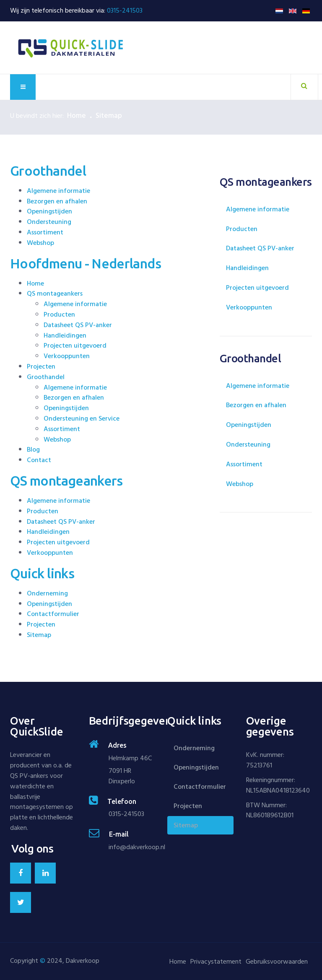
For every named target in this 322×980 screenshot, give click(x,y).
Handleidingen (65, 335)
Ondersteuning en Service (82, 419)
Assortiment (45, 232)
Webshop (40, 243)
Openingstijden (49, 211)
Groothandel (46, 377)
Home (77, 116)
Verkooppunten (67, 356)
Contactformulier (53, 614)
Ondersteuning (49, 222)
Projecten (41, 367)
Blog (33, 450)
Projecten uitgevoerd (75, 346)
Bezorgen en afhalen (57, 201)
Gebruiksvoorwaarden (277, 962)
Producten (59, 315)
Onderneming (47, 593)
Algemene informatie (58, 191)
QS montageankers (55, 294)
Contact (39, 460)
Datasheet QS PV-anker (79, 325)
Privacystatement (216, 962)
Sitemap (39, 635)
